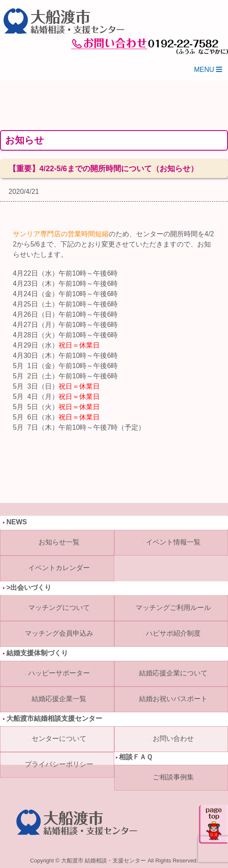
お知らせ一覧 (59, 542)
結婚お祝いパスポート (173, 699)
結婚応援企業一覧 (59, 699)
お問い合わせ (173, 739)
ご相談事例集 (173, 777)
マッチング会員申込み (59, 633)
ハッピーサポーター (59, 673)
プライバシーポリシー (59, 764)
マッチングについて (59, 608)
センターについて (59, 739)
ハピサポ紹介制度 (173, 633)
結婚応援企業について (173, 673)
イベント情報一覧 (173, 542)
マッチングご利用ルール (173, 608)
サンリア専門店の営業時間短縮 (61, 234)
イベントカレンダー (59, 568)
